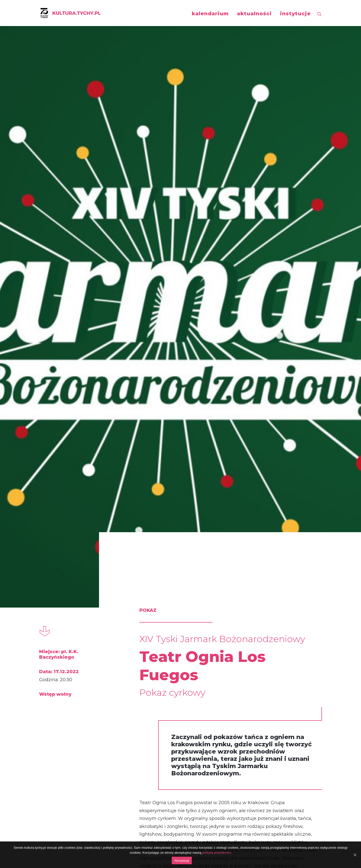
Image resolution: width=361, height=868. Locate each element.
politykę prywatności (217, 853)
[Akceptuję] (355, 855)
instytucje (295, 14)
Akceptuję (182, 861)
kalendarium (210, 14)
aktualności (254, 14)
